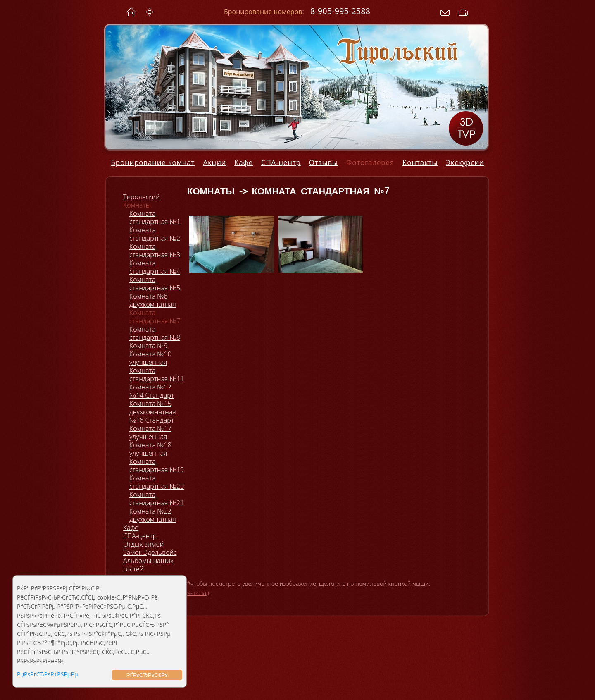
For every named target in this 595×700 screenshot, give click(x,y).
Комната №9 (149, 346)
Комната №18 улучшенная (150, 449)
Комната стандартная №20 (157, 482)
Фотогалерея (370, 162)
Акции (214, 162)
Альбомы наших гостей (148, 565)
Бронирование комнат (153, 162)
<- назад (198, 593)
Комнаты (137, 205)
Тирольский (142, 197)
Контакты (420, 162)
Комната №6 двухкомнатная (153, 300)
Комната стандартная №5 (155, 284)
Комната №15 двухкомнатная (153, 408)
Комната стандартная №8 (155, 333)
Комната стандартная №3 (155, 251)
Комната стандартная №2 (155, 234)
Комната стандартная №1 (155, 217)
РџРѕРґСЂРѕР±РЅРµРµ (48, 674)
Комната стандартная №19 (157, 466)
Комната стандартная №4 (155, 267)
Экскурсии (465, 162)
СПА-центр (281, 162)
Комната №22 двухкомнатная (153, 515)
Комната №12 (150, 387)
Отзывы (324, 162)
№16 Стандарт (152, 420)
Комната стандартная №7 (155, 317)
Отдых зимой (143, 544)
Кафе (244, 162)
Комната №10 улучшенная (150, 358)
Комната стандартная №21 (157, 499)
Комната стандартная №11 (157, 375)
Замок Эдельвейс (150, 552)
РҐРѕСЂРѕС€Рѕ (147, 675)
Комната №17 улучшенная (150, 432)
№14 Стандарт (152, 395)
